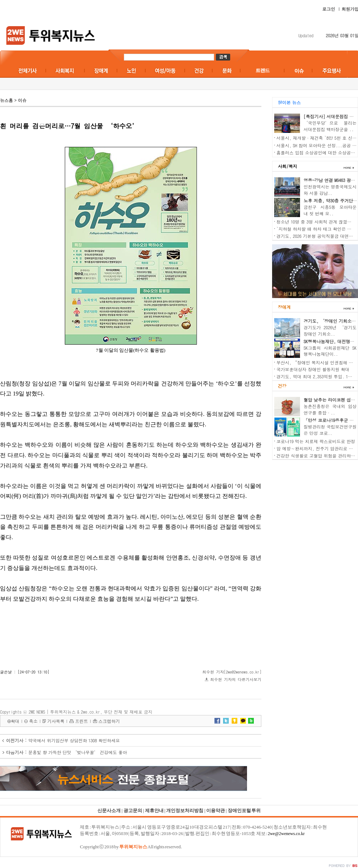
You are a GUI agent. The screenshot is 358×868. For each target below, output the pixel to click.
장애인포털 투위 (244, 811)
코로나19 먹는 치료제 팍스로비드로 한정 (316, 441)
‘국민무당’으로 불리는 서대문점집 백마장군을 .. (330, 126)
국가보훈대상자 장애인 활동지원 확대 (313, 369)
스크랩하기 (109, 721)
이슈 (22, 100)
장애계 (284, 307)
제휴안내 (154, 811)
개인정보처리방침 (185, 811)
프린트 (82, 721)
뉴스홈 (6, 100)
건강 (282, 386)
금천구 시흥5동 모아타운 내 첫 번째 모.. (330, 210)
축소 (33, 721)
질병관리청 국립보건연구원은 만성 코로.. (330, 430)
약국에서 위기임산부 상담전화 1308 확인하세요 (74, 740)
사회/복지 (287, 166)
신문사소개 (109, 811)
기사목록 (56, 721)
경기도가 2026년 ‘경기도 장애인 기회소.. (330, 330)
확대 (15, 721)
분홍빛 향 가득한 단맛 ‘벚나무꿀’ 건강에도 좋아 (78, 752)
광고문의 (133, 811)
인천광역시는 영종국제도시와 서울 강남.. (330, 190)
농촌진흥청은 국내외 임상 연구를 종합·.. (330, 409)
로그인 (329, 9)
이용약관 (216, 811)
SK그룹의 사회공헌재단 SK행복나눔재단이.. (330, 351)
